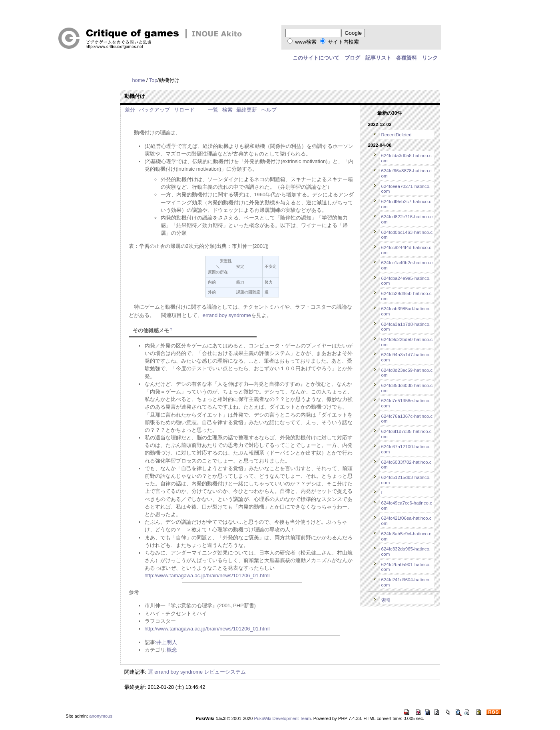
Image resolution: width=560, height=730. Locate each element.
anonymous (101, 716)
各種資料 (407, 58)
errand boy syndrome (227, 315)
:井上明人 (166, 642)
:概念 (171, 650)
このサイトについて (316, 58)
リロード (184, 110)
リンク (430, 58)
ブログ (352, 58)
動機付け (135, 96)
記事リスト (378, 58)
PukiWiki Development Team (282, 718)
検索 (227, 110)
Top (153, 80)
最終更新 (247, 110)
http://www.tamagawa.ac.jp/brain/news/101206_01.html (207, 575)
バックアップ (154, 110)
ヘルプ (269, 110)
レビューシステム (225, 672)
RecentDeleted (397, 135)
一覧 (213, 110)
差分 (130, 110)
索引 (386, 600)
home (139, 80)
